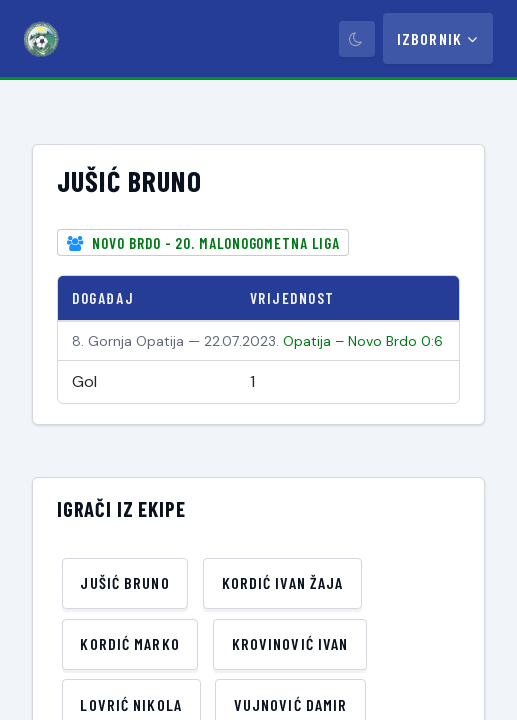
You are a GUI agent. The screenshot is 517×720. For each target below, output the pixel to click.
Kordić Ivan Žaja (283, 582)
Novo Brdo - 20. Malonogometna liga (215, 243)
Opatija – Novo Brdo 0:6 (363, 341)
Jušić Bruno (124, 582)
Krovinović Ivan (290, 643)
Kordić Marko (129, 643)
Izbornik (438, 38)
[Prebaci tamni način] (357, 39)
